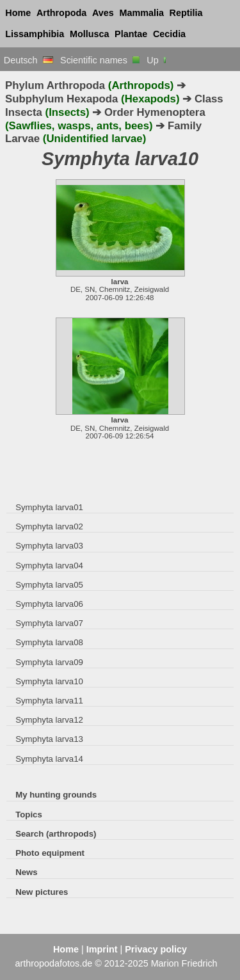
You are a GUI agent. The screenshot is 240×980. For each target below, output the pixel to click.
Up (157, 60)
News (27, 872)
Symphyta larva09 (49, 662)
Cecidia (169, 34)
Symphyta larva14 (49, 759)
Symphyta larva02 (49, 526)
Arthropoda (61, 13)
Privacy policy (156, 949)
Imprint (102, 949)
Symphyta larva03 (49, 546)
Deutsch (28, 60)
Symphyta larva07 (49, 623)
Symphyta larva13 (49, 739)
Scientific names (100, 60)
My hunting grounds (56, 795)
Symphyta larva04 (49, 566)
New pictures (42, 892)
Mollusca (90, 34)
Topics (29, 815)
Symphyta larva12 (49, 720)
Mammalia (141, 13)
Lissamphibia (35, 34)
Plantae (131, 34)
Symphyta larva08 (49, 642)
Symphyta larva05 (49, 585)
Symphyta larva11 (49, 701)
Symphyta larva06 (49, 604)
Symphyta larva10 (49, 681)
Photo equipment (50, 853)
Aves (103, 13)
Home (18, 13)
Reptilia (186, 13)
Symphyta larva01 (49, 507)
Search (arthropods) (56, 834)
